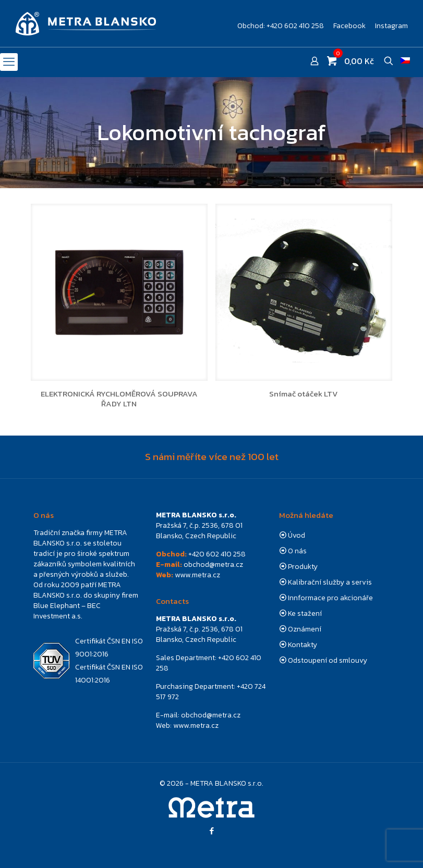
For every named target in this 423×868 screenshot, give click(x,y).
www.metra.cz (197, 575)
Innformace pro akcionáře (330, 598)
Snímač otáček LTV (304, 394)
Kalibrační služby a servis (330, 582)
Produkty (303, 567)
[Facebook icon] (212, 831)
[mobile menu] (9, 62)
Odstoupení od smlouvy (328, 660)
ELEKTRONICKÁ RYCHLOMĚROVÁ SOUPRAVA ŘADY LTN (119, 399)
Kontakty (303, 645)
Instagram (391, 26)
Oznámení (305, 629)
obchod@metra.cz (213, 565)
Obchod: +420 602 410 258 (281, 26)
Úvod (297, 535)
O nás (297, 551)
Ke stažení (305, 613)
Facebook (349, 26)
